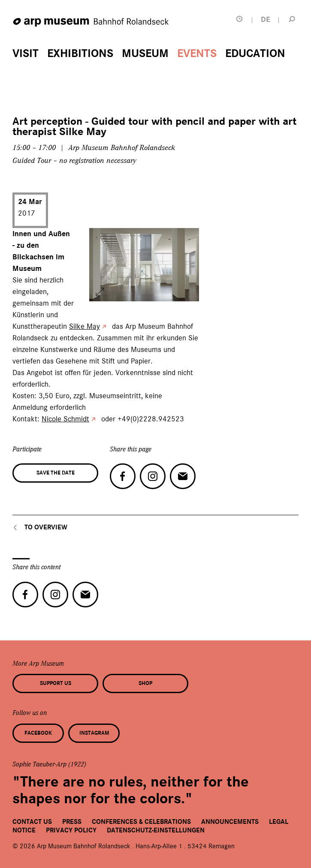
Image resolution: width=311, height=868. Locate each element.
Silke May (85, 326)
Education (255, 54)
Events (197, 54)
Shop (145, 683)
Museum (145, 54)
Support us (56, 683)
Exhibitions (80, 54)
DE (266, 20)
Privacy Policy (71, 830)
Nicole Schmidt (65, 419)
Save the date (56, 473)
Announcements (230, 822)
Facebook (38, 733)
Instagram (94, 733)
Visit (26, 54)
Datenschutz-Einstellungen (156, 830)
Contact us (32, 822)
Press (72, 822)
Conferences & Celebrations (141, 822)
